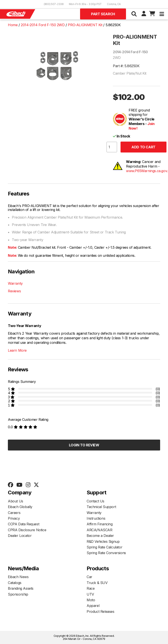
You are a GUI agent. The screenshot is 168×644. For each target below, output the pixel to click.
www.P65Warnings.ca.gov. (147, 171)
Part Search (103, 14)
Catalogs (15, 583)
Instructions (96, 518)
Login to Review (84, 445)
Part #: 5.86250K (126, 66)
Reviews (14, 291)
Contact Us (95, 501)
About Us (16, 501)
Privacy (14, 518)
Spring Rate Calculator (104, 547)
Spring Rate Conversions (106, 553)
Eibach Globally (20, 507)
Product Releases (101, 611)
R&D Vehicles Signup (103, 541)
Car (89, 577)
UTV (90, 594)
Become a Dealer (100, 536)
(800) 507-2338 (54, 4)
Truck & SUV (97, 583)
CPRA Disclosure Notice (27, 530)
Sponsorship (18, 594)
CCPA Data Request (24, 524)
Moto (91, 600)
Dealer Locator (20, 536)
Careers (14, 513)
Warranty (15, 283)
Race (91, 588)
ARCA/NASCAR (100, 530)
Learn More (17, 350)
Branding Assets (21, 588)
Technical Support (101, 507)
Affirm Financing (100, 524)
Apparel (93, 606)
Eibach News (18, 577)
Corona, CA (114, 4)
